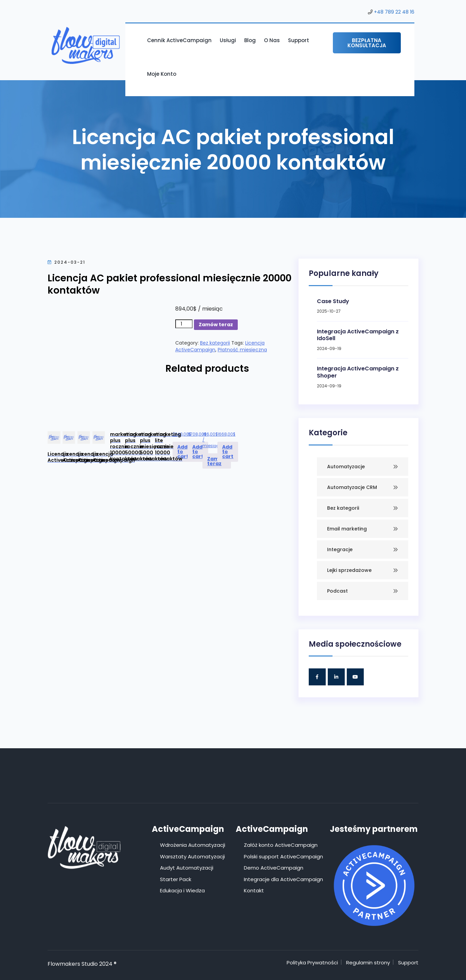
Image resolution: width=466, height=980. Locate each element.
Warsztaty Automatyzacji (192, 856)
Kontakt (254, 890)
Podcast (337, 591)
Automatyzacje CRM (352, 487)
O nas (272, 40)
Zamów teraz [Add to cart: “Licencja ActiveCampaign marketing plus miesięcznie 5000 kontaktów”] (217, 461)
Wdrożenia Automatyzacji (193, 845)
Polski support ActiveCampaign (283, 856)
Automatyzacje (346, 467)
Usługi (228, 40)
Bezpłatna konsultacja (367, 43)
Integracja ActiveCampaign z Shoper (358, 372)
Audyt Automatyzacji (187, 868)
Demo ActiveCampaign (274, 868)
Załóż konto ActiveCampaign (281, 845)
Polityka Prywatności (312, 962)
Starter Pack (176, 879)
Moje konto (162, 74)
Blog (250, 40)
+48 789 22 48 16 (394, 12)
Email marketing (347, 529)
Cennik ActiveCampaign (179, 40)
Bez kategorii (215, 343)
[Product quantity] (184, 324)
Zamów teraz (216, 325)
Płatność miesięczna (242, 350)
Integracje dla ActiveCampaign (283, 879)
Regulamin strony (368, 962)
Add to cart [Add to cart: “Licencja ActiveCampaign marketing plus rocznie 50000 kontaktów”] (198, 452)
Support (299, 40)
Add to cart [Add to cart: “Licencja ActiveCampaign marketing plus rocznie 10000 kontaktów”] (183, 452)
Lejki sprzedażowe (349, 570)
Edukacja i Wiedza (182, 890)
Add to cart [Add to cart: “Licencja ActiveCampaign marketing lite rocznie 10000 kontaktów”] (228, 452)
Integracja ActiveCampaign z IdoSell (358, 335)
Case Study (333, 301)
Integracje (340, 549)
